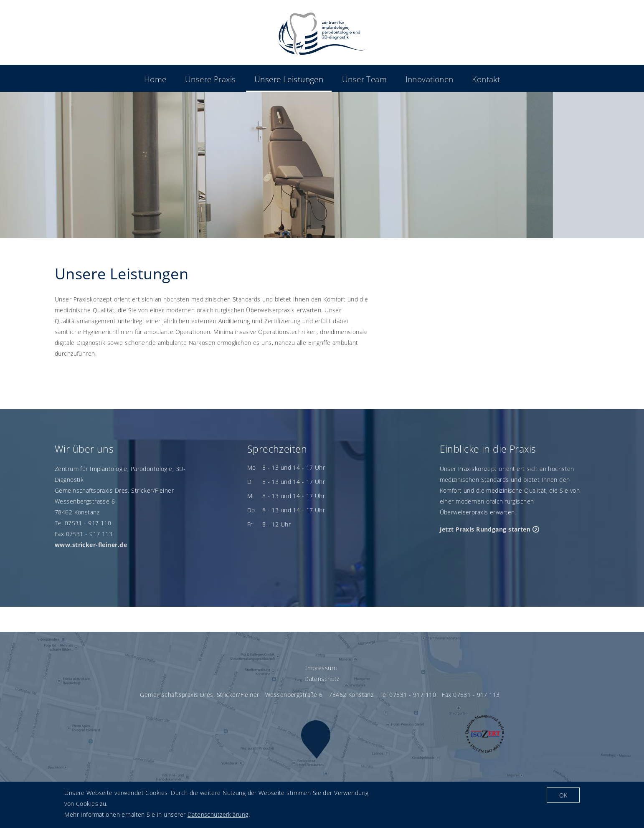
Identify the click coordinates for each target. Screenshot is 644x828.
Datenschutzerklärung (218, 817)
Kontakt (486, 79)
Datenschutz (322, 679)
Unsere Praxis (210, 79)
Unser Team (364, 79)
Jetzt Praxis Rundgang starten (485, 529)
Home (155, 79)
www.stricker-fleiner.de (91, 545)
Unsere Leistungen (289, 79)
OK (563, 797)
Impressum (321, 668)
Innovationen (430, 79)
